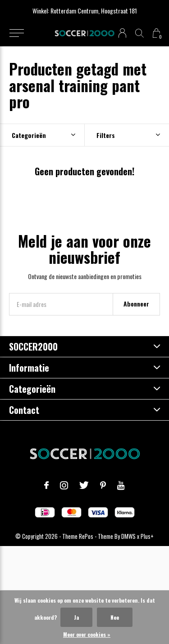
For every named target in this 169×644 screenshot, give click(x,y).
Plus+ (147, 536)
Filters (106, 135)
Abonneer (136, 304)
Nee (115, 617)
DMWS (128, 536)
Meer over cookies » (87, 634)
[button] (16, 33)
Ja (76, 617)
